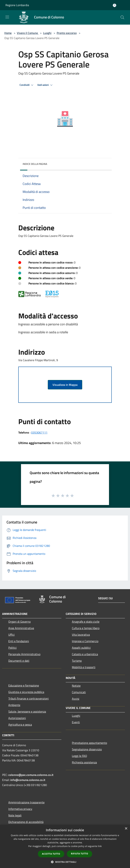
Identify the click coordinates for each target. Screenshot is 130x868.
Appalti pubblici (81, 648)
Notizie (76, 686)
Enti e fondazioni (19, 641)
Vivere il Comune (28, 33)
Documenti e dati (19, 661)
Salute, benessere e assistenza (27, 711)
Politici (12, 648)
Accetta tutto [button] (51, 854)
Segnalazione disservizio (87, 749)
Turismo (77, 661)
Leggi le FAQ (79, 756)
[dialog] (65, 846)
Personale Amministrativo (24, 654)
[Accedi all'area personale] (115, 5)
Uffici (11, 635)
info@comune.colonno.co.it (28, 780)
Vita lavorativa (81, 635)
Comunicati (79, 692)
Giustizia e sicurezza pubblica (26, 692)
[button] (65, 862)
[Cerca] (122, 17)
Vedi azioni (45, 85)
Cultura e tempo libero (86, 628)
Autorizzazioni (17, 718)
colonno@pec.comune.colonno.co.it (31, 775)
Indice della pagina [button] (35, 164)
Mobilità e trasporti (84, 667)
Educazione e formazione (24, 685)
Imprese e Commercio (85, 641)
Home (8, 33)
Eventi (76, 722)
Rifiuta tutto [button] (80, 854)
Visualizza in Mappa (65, 385)
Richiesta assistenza (84, 762)
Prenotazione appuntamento (89, 743)
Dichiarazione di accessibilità (26, 822)
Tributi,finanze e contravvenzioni (29, 698)
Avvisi (76, 699)
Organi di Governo (19, 622)
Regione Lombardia (17, 5)
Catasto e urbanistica (85, 654)
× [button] (126, 829)
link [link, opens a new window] (100, 846)
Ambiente (14, 705)
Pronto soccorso (67, 33)
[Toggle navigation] (7, 17)
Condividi (27, 85)
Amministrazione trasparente (26, 802)
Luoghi (47, 33)
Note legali (15, 815)
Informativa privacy (20, 809)
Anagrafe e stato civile (86, 622)
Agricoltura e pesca (20, 725)
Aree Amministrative (21, 628)
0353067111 (39, 432)
